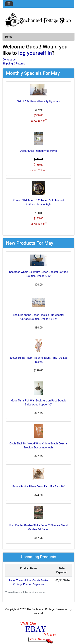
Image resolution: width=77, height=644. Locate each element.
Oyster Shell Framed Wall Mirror (38, 151)
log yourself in (35, 53)
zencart (38, 613)
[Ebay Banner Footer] (39, 629)
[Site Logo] (38, 20)
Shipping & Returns (14, 64)
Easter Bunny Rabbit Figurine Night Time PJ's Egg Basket (39, 360)
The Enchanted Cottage (40, 609)
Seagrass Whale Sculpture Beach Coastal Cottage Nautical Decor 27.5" (38, 274)
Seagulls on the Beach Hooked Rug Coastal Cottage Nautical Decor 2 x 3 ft (38, 317)
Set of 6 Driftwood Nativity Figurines (38, 101)
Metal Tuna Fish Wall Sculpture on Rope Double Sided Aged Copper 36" (39, 403)
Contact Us (9, 60)
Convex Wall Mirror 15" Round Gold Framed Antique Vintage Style (38, 202)
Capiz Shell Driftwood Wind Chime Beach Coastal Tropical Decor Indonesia (38, 446)
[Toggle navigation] (9, 4)
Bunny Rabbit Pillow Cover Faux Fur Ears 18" (39, 486)
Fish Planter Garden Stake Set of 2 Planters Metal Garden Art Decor (38, 527)
